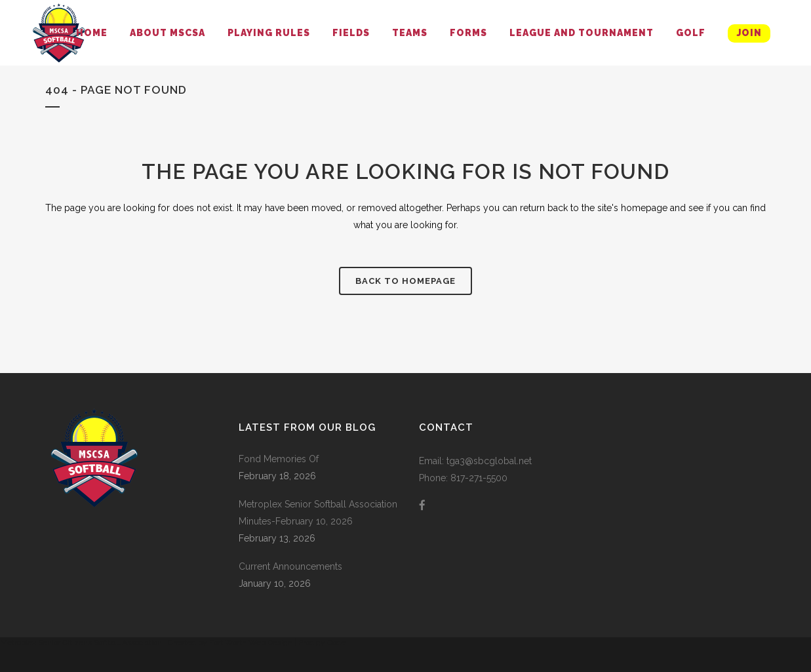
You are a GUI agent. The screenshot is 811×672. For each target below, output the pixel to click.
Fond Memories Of (279, 459)
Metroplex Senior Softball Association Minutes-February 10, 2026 (318, 513)
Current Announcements (290, 566)
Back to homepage (405, 281)
